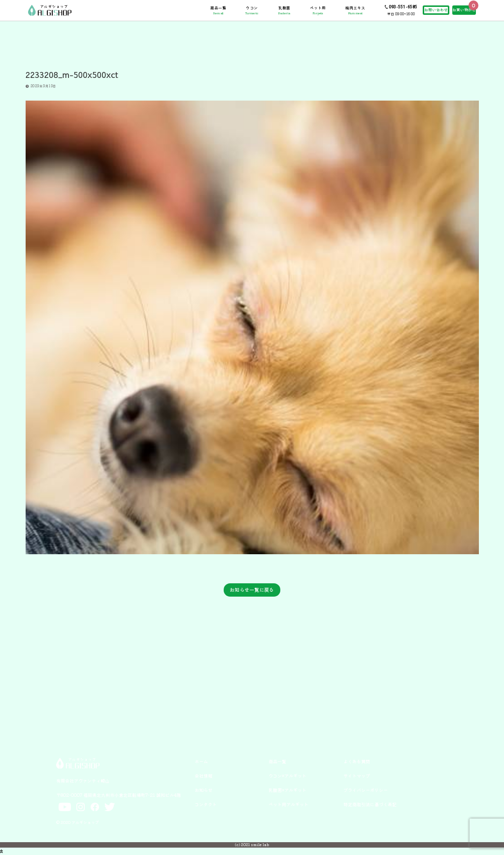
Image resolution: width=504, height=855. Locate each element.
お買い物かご (464, 10)
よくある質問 (357, 761)
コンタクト (206, 804)
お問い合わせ (436, 10)
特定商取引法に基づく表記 (370, 804)
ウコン (252, 10)
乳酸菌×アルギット (287, 790)
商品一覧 (218, 10)
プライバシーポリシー (366, 790)
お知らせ (203, 790)
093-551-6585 (403, 7)
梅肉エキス (355, 10)
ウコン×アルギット (287, 776)
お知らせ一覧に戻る (252, 589)
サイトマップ (357, 776)
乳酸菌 (284, 10)
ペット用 (318, 10)
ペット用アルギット (288, 804)
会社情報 (203, 776)
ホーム (201, 761)
